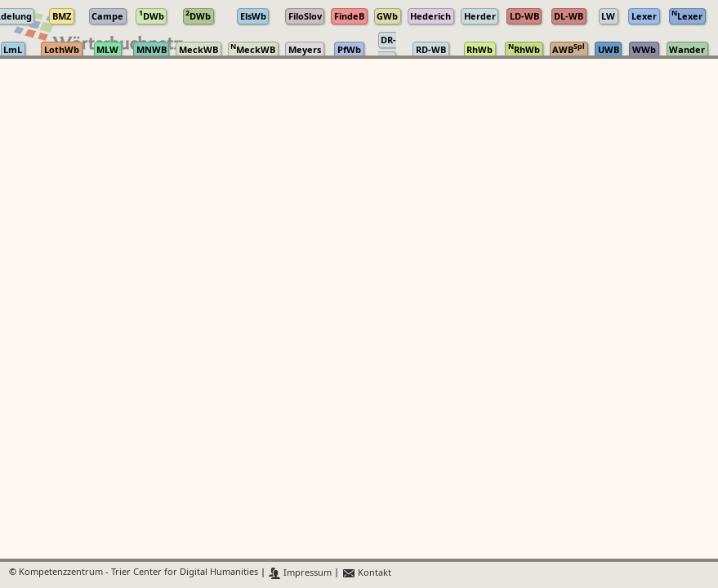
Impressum (300, 573)
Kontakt (366, 573)
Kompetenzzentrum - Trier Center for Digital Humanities (138, 573)
